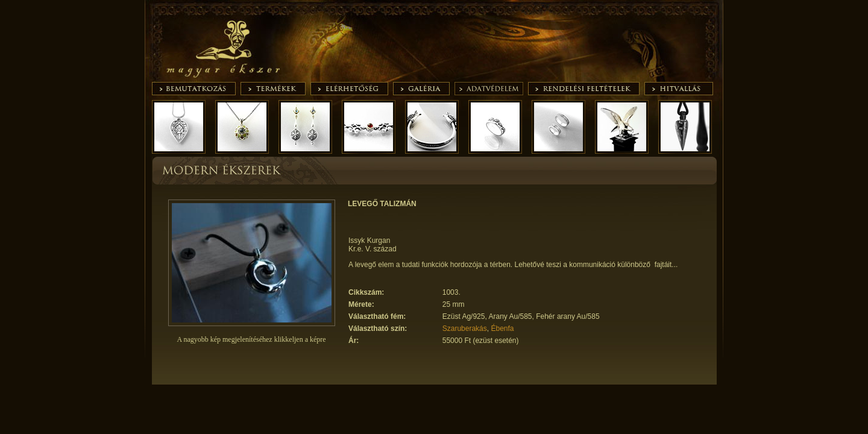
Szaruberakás (465, 329)
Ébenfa (502, 329)
